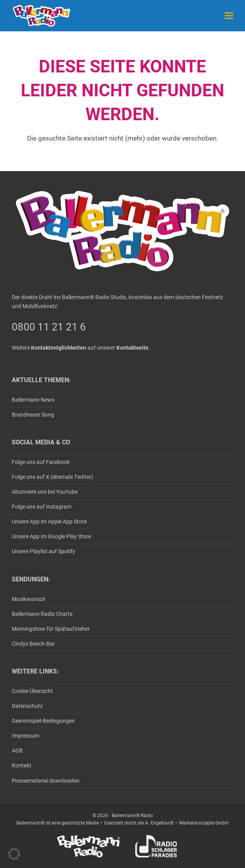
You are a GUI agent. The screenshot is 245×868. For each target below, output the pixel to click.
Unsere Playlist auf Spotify (44, 551)
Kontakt (22, 765)
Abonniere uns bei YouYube (45, 492)
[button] (229, 15)
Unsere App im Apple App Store (49, 522)
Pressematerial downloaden (46, 781)
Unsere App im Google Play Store (51, 536)
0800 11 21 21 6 (49, 327)
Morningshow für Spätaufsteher (51, 629)
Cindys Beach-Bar (33, 644)
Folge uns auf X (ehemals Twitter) (53, 477)
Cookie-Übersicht (32, 691)
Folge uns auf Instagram (42, 507)
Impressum (25, 736)
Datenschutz (27, 706)
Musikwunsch (29, 599)
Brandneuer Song (33, 415)
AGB (17, 751)
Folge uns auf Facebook (41, 462)
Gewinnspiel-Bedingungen (43, 721)
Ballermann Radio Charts (42, 614)
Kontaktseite (132, 348)
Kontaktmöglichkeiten (59, 348)
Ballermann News (33, 400)
